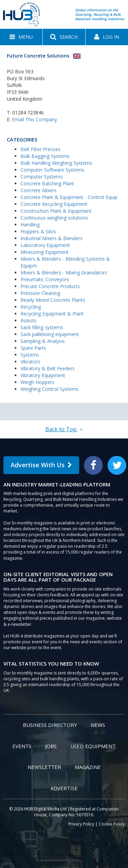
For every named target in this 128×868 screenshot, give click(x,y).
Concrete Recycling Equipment (54, 204)
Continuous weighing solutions (54, 218)
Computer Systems (42, 177)
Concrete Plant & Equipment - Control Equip (69, 197)
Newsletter (44, 767)
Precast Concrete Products (50, 286)
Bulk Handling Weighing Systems (56, 163)
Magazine (88, 767)
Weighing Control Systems (49, 389)
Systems (30, 355)
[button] (21, 37)
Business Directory (50, 725)
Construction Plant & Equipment (56, 211)
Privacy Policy (81, 824)
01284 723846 (28, 113)
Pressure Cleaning (40, 293)
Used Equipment (93, 746)
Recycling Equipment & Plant (52, 314)
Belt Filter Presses (40, 149)
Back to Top (64, 429)
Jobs (51, 746)
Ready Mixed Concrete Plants (53, 300)
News (98, 725)
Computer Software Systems (52, 170)
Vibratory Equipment (43, 375)
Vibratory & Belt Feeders (48, 368)
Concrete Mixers (39, 190)
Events (22, 746)
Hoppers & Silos (38, 231)
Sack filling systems (42, 327)
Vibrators (30, 362)
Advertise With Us (41, 465)
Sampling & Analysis (43, 341)
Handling (30, 225)
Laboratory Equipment (45, 245)
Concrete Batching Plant (47, 183)
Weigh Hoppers (37, 382)
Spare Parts (33, 348)
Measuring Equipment (45, 252)
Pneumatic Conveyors (45, 279)
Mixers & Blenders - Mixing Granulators (64, 272)
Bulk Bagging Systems (45, 156)
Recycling (31, 307)
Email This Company (34, 119)
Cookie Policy (112, 824)
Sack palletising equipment (50, 334)
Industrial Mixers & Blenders (52, 238)
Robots (29, 320)
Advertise (64, 788)
